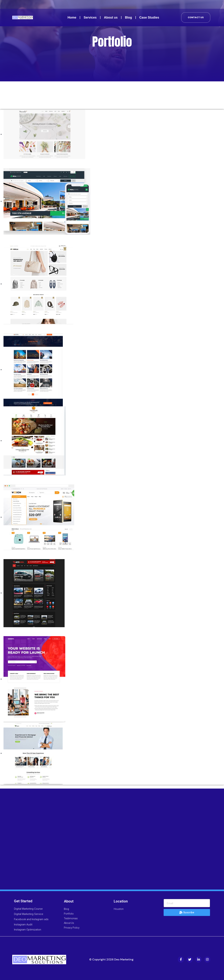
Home (72, 17)
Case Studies (149, 17)
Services (90, 17)
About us (111, 17)
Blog (128, 17)
